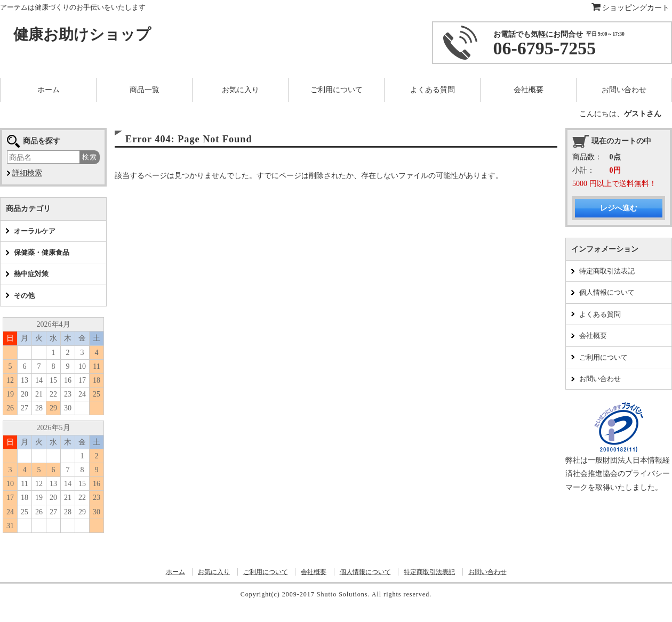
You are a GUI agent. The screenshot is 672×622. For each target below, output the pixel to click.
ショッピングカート (631, 8)
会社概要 (593, 336)
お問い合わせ (600, 379)
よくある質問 (600, 314)
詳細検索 (27, 173)
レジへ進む (619, 208)
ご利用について (603, 357)
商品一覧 (145, 90)
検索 (90, 157)
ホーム (175, 572)
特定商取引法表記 (607, 271)
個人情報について (607, 292)
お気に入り (214, 572)
